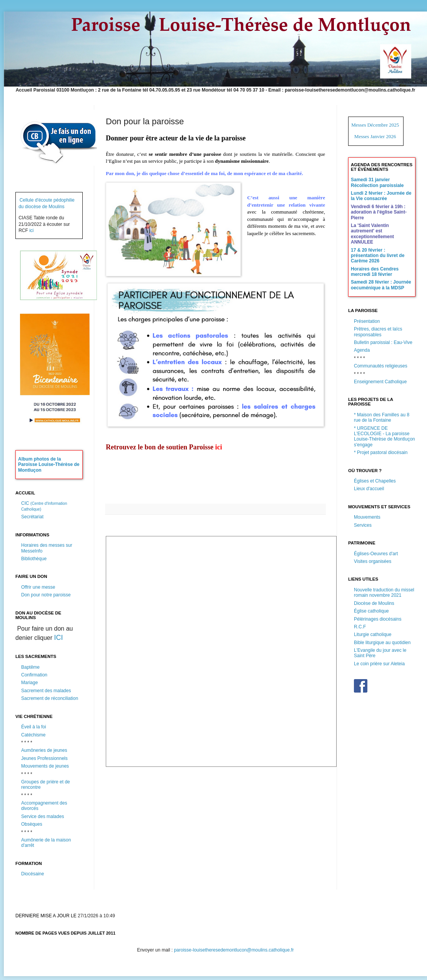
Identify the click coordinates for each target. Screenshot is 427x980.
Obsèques (32, 824)
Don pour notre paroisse (46, 595)
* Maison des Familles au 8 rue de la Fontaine (382, 417)
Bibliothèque (34, 559)
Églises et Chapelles (375, 481)
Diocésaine (33, 874)
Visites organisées (373, 561)
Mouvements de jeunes (45, 766)
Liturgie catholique (373, 634)
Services (363, 525)
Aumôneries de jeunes (44, 750)
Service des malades (43, 816)
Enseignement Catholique (380, 382)
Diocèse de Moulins (374, 603)
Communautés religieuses (381, 366)
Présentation (367, 321)
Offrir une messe (38, 587)
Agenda (362, 350)
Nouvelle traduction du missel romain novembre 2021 (384, 593)
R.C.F (360, 627)
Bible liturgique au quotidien (382, 643)
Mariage (29, 683)
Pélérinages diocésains (378, 619)
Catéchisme (33, 735)
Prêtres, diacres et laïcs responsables (378, 332)
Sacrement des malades (46, 691)
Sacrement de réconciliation (50, 698)
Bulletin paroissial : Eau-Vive (383, 342)
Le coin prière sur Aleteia (379, 664)
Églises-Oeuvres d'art (376, 554)
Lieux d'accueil (369, 489)
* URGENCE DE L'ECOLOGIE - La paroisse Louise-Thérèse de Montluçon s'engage (384, 437)
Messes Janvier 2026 (375, 136)
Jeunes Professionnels (44, 758)
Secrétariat (32, 517)
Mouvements (367, 517)
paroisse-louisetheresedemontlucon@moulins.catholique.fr (234, 950)
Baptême (30, 667)
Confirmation (34, 675)
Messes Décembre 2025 (375, 125)
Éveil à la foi (34, 727)
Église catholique (371, 611)
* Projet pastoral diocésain (381, 452)
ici (31, 230)
